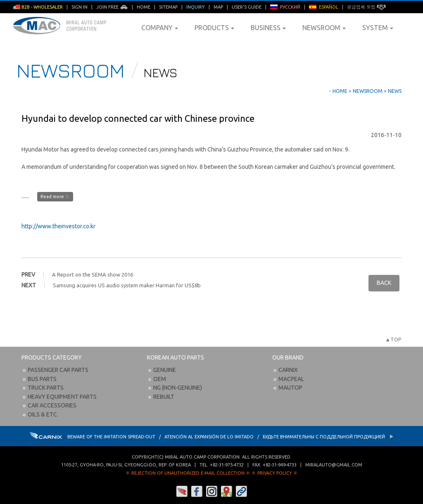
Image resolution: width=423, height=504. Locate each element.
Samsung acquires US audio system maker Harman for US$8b (127, 285)
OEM (160, 379)
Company (160, 28)
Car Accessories (52, 405)
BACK (384, 283)
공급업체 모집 (366, 7)
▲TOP (393, 339)
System (378, 28)
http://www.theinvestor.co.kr (58, 226)
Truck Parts (46, 388)
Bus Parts (42, 379)
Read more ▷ (55, 196)
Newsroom (324, 28)
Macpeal (291, 379)
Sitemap (168, 7)
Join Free (112, 7)
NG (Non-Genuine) (178, 388)
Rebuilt (164, 397)
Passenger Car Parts (58, 370)
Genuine (165, 370)
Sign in (80, 7)
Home (144, 7)
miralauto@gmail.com (334, 465)
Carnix (288, 370)
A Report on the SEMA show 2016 (93, 274)
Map (218, 7)
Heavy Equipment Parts (62, 397)
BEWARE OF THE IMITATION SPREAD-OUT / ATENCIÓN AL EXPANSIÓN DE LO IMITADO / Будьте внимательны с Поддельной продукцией (212, 437)
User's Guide (247, 7)
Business (268, 28)
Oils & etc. (43, 414)
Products (214, 28)
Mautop (290, 388)
